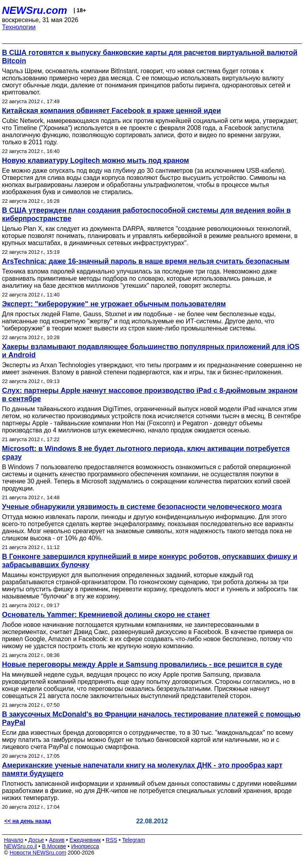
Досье (36, 840)
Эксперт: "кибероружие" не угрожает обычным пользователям (114, 304)
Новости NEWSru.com (38, 853)
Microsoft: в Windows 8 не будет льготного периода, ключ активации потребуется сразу (146, 453)
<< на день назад (28, 821)
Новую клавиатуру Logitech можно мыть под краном (96, 160)
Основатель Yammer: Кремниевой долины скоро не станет (106, 615)
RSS (111, 840)
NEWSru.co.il (20, 846)
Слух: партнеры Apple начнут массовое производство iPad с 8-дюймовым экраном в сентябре (150, 395)
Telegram (134, 840)
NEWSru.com (35, 10)
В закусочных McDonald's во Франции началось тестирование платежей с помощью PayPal (151, 718)
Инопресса (85, 846)
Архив (57, 840)
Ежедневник (85, 840)
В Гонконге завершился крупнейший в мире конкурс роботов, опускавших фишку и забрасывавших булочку (150, 561)
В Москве (54, 846)
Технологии (19, 27)
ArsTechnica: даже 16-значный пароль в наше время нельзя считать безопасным (146, 261)
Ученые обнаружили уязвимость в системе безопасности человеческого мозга (142, 507)
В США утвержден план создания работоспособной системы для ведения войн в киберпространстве (146, 214)
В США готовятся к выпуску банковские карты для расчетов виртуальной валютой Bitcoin (150, 57)
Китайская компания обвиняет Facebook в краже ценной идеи (111, 111)
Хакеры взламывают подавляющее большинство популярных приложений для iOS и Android (151, 351)
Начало (14, 840)
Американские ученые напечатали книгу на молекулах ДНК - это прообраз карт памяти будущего (142, 769)
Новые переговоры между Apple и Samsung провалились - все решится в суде (142, 664)
